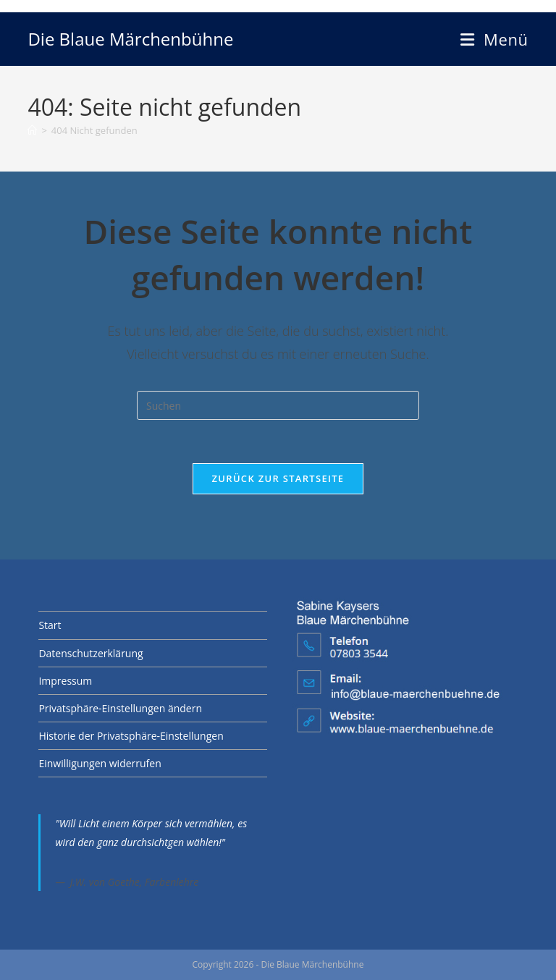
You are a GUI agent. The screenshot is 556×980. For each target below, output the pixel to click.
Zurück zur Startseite (278, 478)
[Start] (32, 130)
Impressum (65, 681)
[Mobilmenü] (494, 39)
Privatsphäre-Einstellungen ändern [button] (120, 708)
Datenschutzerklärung (90, 653)
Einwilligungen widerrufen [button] (100, 763)
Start (50, 625)
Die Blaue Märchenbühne (130, 39)
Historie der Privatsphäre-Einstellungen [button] (131, 736)
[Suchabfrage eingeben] (278, 405)
